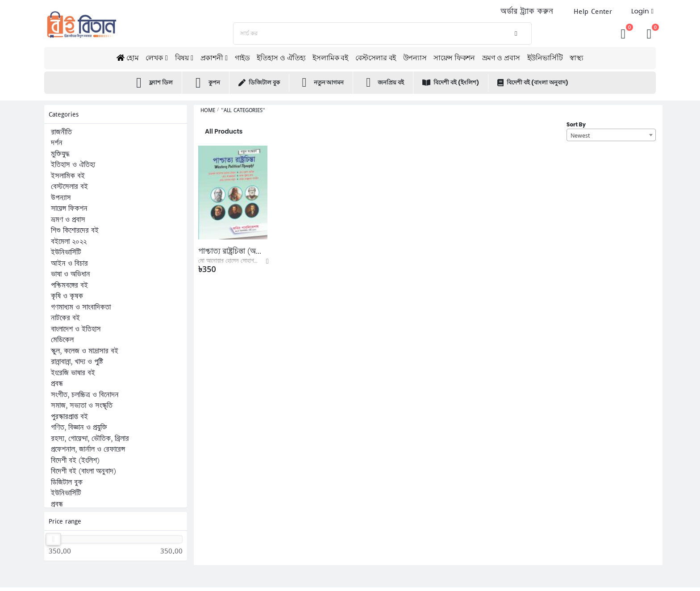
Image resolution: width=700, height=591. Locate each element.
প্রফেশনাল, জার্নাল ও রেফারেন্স (88, 449)
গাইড (242, 58)
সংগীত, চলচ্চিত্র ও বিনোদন (85, 395)
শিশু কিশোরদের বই (75, 231)
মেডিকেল (62, 340)
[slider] (54, 539)
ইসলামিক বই (330, 58)
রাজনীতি (61, 132)
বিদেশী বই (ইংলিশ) (451, 82)
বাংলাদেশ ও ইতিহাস (76, 329)
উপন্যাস (415, 58)
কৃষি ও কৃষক (67, 296)
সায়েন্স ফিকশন (454, 58)
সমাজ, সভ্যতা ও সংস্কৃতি (82, 406)
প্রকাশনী (212, 58)
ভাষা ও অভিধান (71, 274)
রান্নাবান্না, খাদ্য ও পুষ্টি (77, 362)
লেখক (154, 58)
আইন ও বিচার (69, 264)
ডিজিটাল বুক (259, 82)
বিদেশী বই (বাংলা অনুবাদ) (533, 82)
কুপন (206, 83)
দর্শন (57, 143)
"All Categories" (243, 110)
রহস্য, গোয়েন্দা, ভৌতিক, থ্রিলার (90, 439)
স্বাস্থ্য (576, 58)
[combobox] (611, 135)
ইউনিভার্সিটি (545, 58)
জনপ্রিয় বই (383, 83)
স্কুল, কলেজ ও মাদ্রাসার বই (85, 351)
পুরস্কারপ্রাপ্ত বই (69, 417)
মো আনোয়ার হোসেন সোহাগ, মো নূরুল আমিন (244, 261)
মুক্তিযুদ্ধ (60, 154)
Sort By (576, 124)
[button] (649, 33)
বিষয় (182, 58)
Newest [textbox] (580, 135)
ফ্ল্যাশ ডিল (152, 83)
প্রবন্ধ (57, 384)
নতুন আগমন (321, 83)
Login (640, 11)
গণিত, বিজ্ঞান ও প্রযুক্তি (79, 428)
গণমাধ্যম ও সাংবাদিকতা (81, 307)
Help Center (593, 11)
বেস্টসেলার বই (376, 58)
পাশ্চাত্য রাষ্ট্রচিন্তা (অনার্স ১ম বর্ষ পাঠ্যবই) (233, 251)
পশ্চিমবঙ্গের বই (69, 285)
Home (208, 110)
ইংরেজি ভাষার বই (73, 373)
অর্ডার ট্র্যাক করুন (527, 11)
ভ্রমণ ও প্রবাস (501, 58)
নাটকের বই (65, 318)
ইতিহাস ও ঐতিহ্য (281, 58)
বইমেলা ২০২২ (69, 242)
